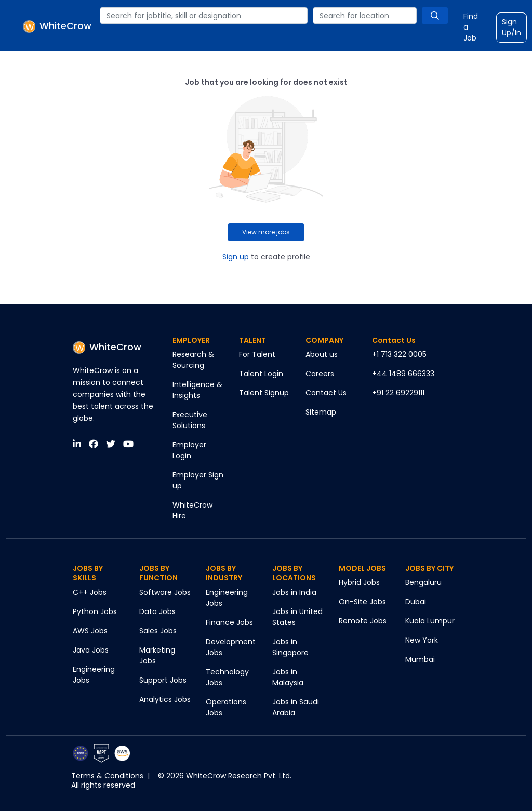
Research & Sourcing (193, 360)
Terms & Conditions (107, 776)
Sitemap (321, 412)
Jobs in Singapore (290, 647)
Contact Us (326, 393)
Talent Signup (264, 393)
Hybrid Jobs (359, 582)
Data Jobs (157, 611)
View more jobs (266, 232)
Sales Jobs (158, 631)
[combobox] (204, 16)
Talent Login (261, 374)
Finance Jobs (229, 622)
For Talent (257, 354)
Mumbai (420, 659)
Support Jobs (163, 680)
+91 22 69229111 (398, 393)
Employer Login (189, 450)
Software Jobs (165, 592)
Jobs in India (294, 592)
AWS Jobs (90, 631)
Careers (320, 374)
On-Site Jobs (362, 602)
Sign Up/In (511, 27)
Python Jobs (95, 611)
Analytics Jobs (165, 699)
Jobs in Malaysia (288, 677)
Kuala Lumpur (430, 621)
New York (422, 640)
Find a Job (471, 27)
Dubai (416, 602)
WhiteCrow (107, 347)
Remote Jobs (363, 621)
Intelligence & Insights (197, 390)
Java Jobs (91, 650)
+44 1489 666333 (403, 374)
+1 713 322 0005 (399, 354)
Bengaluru (423, 582)
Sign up (236, 257)
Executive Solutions (190, 420)
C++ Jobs (90, 592)
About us (322, 354)
